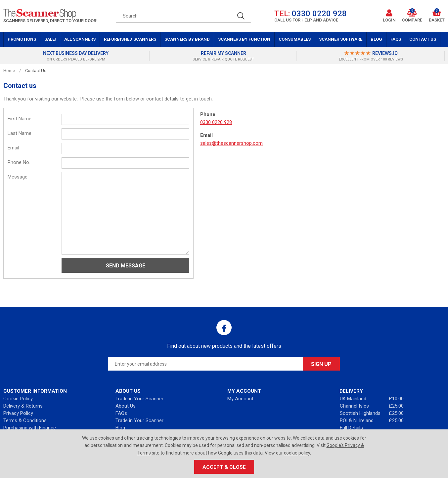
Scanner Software (341, 39)
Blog (376, 39)
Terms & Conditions (25, 420)
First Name (20, 119)
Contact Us (423, 39)
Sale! (50, 39)
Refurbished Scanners (130, 39)
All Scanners (80, 39)
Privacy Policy (18, 413)
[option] (77, 56)
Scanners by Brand (187, 39)
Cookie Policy (18, 399)
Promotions (22, 39)
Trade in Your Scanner (139, 399)
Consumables (295, 39)
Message (18, 177)
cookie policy (297, 453)
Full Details (351, 428)
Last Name (20, 133)
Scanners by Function (244, 39)
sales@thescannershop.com (231, 143)
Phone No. (19, 162)
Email (13, 148)
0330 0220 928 (216, 122)
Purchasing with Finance (30, 428)
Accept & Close (224, 467)
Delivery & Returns (23, 406)
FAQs (396, 39)
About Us (126, 406)
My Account (240, 399)
